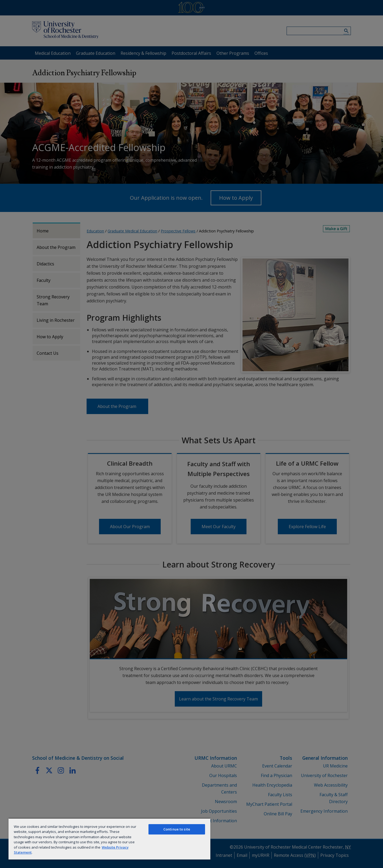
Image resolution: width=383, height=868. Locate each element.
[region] (109, 839)
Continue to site (177, 829)
